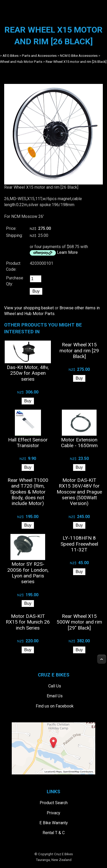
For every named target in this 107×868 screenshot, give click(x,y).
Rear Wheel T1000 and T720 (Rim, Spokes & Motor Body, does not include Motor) (28, 492)
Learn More (67, 252)
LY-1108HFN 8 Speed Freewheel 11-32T (79, 544)
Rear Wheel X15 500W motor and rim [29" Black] (79, 622)
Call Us (55, 686)
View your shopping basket (29, 308)
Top (102, 659)
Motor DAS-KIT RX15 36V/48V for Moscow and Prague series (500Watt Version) (79, 492)
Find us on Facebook (55, 706)
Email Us (55, 696)
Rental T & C (54, 833)
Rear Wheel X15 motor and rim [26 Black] (76, 62)
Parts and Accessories (39, 56)
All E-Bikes (11, 56)
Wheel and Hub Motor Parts (21, 62)
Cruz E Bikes (63, 854)
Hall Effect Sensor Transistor (28, 443)
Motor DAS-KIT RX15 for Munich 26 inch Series (28, 622)
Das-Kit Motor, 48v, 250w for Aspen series (28, 373)
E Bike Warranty (54, 823)
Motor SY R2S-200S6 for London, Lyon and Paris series (28, 573)
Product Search (54, 803)
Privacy (53, 813)
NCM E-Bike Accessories (79, 56)
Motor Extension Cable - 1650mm (79, 443)
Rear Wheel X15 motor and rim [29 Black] (79, 350)
